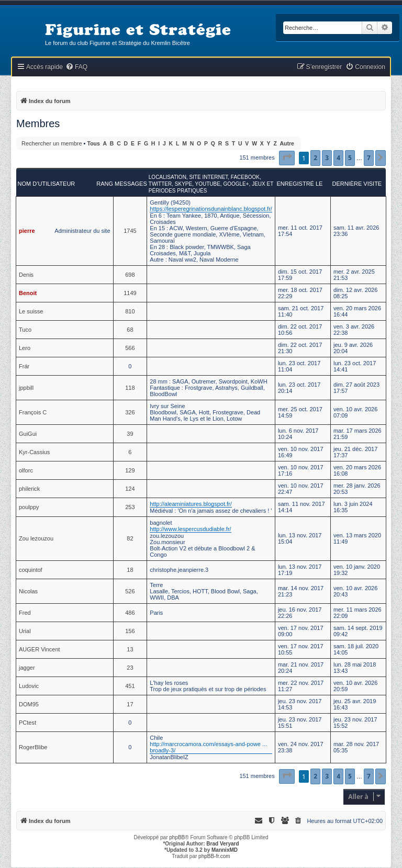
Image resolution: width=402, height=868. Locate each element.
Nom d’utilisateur (47, 184)
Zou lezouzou (36, 538)
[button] (287, 158)
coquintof (31, 570)
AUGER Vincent (40, 649)
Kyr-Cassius (34, 452)
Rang (105, 184)
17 (130, 704)
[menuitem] (76, 67)
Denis (26, 275)
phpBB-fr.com (214, 856)
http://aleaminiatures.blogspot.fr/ (191, 504)
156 (130, 631)
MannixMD (225, 850)
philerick (29, 489)
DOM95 (29, 704)
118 (130, 388)
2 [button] (315, 158)
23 (130, 668)
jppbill (26, 388)
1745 (130, 231)
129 (130, 470)
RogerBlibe (33, 747)
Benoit (28, 293)
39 (130, 434)
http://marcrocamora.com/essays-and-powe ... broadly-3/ (208, 747)
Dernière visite (357, 184)
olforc (26, 470)
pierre (27, 231)
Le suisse (31, 311)
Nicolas (28, 591)
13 (130, 649)
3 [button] (327, 158)
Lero (25, 348)
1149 (130, 293)
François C (33, 412)
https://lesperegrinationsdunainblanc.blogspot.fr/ (211, 209)
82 (130, 538)
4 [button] (338, 158)
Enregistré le (299, 184)
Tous (94, 144)
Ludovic (29, 686)
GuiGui (28, 434)
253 (130, 507)
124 (130, 489)
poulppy (29, 507)
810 (130, 311)
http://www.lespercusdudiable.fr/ (190, 529)
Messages (131, 184)
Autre (287, 144)
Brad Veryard (222, 844)
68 (130, 330)
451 (130, 686)
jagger (27, 668)
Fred (25, 613)
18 (130, 570)
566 (130, 348)
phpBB (177, 837)
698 (130, 275)
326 (130, 412)
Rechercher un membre (52, 143)
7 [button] (369, 158)
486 (130, 613)
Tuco (25, 330)
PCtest (27, 723)
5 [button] (350, 158)
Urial (25, 631)
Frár (24, 366)
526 (130, 591)
